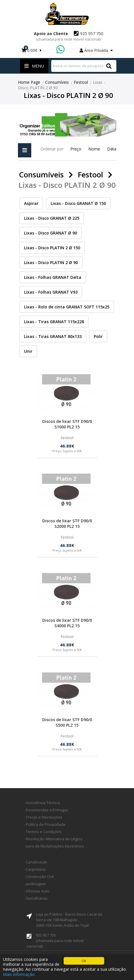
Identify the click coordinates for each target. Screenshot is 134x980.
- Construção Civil (39, 877)
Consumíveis (57, 82)
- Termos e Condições (43, 832)
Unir (28, 351)
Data (112, 149)
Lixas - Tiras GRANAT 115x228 (54, 322)
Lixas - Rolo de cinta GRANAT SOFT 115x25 (67, 307)
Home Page (29, 82)
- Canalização (36, 862)
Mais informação (19, 974)
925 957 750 (70, 36)
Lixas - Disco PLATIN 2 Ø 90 (51, 262)
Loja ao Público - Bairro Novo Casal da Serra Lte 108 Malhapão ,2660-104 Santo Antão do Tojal (69, 920)
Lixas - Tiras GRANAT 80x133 (53, 336)
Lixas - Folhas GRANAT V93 (51, 292)
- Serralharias (36, 898)
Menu (34, 66)
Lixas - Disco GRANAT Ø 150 (78, 203)
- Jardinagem (35, 884)
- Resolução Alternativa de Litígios (53, 839)
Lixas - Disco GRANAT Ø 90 (51, 233)
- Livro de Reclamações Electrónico (54, 846)
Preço (76, 149)
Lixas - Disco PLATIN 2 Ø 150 (52, 248)
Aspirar (31, 203)
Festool (81, 82)
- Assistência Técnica (42, 803)
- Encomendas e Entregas (46, 810)
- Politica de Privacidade (45, 824)
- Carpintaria (35, 869)
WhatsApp (61, 50)
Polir (98, 336)
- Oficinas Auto (36, 891)
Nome (94, 149)
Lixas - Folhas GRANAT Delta (53, 277)
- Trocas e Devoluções (43, 817)
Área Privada (96, 50)
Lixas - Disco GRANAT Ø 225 (52, 218)
